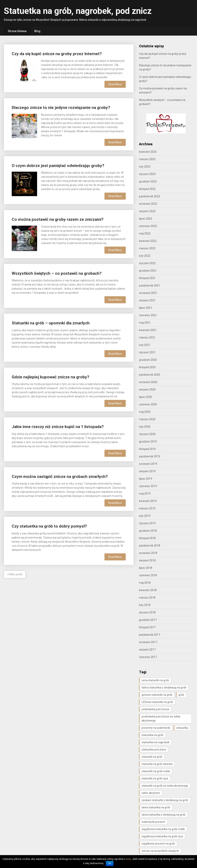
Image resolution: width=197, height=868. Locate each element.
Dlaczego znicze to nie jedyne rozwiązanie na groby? (61, 108)
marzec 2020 (147, 419)
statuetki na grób (152, 757)
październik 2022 (150, 196)
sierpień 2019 (147, 471)
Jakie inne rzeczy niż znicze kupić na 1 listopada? (58, 427)
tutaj (128, 859)
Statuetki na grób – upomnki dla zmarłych (51, 323)
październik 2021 (150, 285)
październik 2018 (150, 546)
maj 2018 (145, 583)
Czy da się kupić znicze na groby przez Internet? (57, 54)
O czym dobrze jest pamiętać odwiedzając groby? (58, 166)
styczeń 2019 (147, 523)
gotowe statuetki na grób (157, 695)
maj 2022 (145, 233)
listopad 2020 (147, 367)
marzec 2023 (147, 159)
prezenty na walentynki (156, 728)
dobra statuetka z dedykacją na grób (164, 688)
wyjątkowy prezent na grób (158, 844)
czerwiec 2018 (148, 575)
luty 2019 (145, 516)
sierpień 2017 (147, 650)
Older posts (15, 574)
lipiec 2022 (146, 219)
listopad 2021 (147, 278)
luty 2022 (145, 256)
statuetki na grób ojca (155, 778)
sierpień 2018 (147, 560)
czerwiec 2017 (148, 657)
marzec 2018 (147, 598)
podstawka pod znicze (155, 709)
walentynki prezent (153, 822)
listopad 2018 (147, 538)
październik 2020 (150, 375)
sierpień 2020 (147, 390)
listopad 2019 (147, 449)
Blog (37, 31)
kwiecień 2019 (148, 501)
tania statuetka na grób (156, 807)
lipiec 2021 (146, 308)
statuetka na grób (152, 735)
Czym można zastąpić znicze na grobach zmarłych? (60, 477)
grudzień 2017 (148, 620)
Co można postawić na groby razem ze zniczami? (58, 219)
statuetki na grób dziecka (157, 764)
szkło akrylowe (151, 793)
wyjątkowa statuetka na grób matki (163, 829)
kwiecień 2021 (148, 330)
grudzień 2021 (148, 271)
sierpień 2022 (147, 211)
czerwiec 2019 (148, 486)
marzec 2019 (147, 508)
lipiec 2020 (146, 397)
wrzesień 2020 (148, 382)
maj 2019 (145, 494)
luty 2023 (145, 167)
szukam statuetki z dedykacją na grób (165, 800)
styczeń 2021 (147, 352)
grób (181, 695)
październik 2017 (150, 635)
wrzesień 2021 (148, 293)
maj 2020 (145, 412)
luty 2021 (145, 345)
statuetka (182, 728)
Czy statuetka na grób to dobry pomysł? (49, 526)
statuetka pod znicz (154, 750)
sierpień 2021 (147, 300)
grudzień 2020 (148, 360)
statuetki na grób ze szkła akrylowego (165, 786)
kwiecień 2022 (148, 241)
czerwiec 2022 (148, 226)
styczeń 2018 (147, 612)
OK (110, 864)
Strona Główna (17, 31)
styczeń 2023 (147, 174)
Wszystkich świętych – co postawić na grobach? (57, 273)
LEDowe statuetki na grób (157, 702)
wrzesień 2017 (148, 642)
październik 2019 (150, 456)
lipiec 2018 (146, 568)
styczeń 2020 (147, 434)
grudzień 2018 (148, 531)
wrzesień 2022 (148, 204)
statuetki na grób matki (156, 771)
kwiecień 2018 (148, 590)
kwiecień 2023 (148, 152)
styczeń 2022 (147, 263)
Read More (115, 84)
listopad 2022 (147, 189)
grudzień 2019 (148, 442)
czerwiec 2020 (148, 404)
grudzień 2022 (148, 181)
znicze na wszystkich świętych (160, 851)
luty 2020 (145, 427)
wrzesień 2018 (148, 553)
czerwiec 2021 (148, 315)
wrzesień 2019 (148, 464)
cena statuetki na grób (155, 680)
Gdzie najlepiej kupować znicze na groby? (50, 377)
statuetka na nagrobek (156, 742)
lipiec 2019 (146, 479)
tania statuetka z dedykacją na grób (164, 815)
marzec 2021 (147, 338)
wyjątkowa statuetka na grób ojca (162, 836)
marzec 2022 (147, 248)
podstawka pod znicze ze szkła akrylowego (161, 719)
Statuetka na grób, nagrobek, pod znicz (78, 11)
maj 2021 (145, 323)
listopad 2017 (147, 627)
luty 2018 (145, 605)
